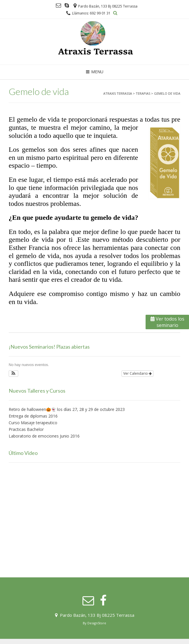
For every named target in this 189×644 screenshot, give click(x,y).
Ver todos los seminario (167, 322)
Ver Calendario (137, 373)
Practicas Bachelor (26, 429)
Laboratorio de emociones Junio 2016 (44, 436)
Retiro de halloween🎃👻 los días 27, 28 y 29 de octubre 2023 (67, 409)
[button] (13, 374)
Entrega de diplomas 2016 (33, 416)
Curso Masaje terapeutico (33, 423)
